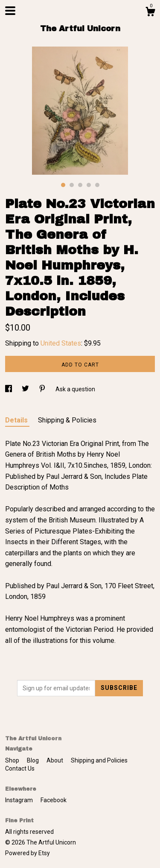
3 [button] (80, 185)
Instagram (20, 800)
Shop (13, 760)
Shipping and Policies (99, 760)
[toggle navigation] (10, 11)
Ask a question (75, 389)
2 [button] (72, 185)
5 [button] (97, 185)
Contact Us (20, 768)
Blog (33, 760)
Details (17, 420)
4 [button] (89, 185)
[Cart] (150, 13)
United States (61, 343)
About (55, 760)
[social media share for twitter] (26, 389)
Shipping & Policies (67, 420)
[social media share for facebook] (9, 389)
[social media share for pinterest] (43, 389)
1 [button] (63, 185)
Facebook (54, 800)
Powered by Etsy (28, 853)
